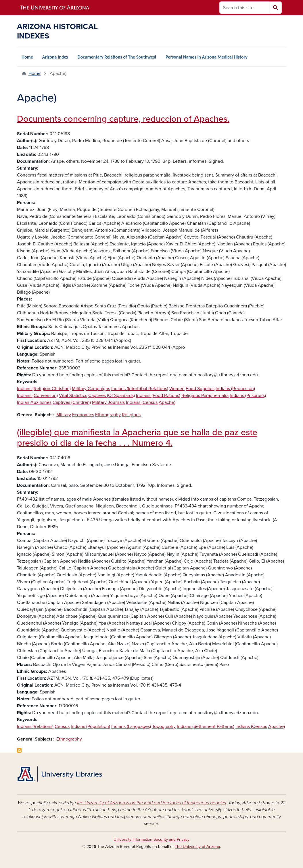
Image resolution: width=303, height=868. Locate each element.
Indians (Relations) (35, 726)
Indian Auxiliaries (34, 402)
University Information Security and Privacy (151, 839)
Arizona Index (55, 57)
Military (64, 415)
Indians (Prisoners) (248, 396)
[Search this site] (245, 8)
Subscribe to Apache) (19, 750)
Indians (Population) (90, 726)
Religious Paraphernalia (205, 396)
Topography (164, 726)
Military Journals (108, 402)
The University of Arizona (197, 847)
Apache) (167, 402)
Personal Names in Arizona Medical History (207, 57)
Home (27, 57)
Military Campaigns (91, 389)
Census (62, 726)
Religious (131, 415)
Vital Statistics (73, 396)
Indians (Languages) (131, 726)
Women (177, 389)
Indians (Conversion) (37, 396)
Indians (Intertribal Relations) (140, 389)
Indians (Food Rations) (158, 396)
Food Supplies (200, 389)
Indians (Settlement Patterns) (206, 726)
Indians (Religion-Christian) (44, 389)
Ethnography (108, 415)
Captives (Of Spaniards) (112, 396)
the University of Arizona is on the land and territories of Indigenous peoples (151, 803)
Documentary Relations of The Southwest (117, 57)
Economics (83, 415)
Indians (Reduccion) (235, 389)
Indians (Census (142, 402)
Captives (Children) (72, 402)
